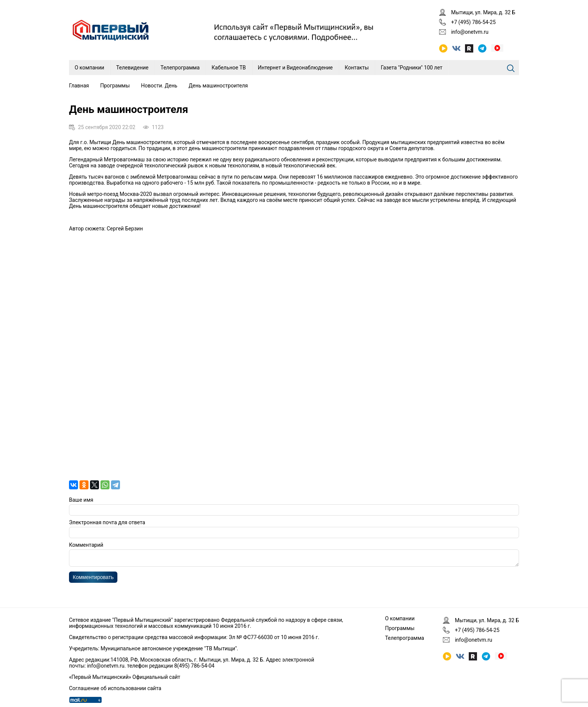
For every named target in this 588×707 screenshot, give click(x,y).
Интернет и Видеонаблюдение (295, 68)
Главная (79, 86)
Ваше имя (81, 500)
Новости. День (159, 86)
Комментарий (86, 545)
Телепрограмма (180, 68)
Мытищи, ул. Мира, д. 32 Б (483, 12)
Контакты (357, 68)
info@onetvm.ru (470, 32)
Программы (115, 86)
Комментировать (93, 579)
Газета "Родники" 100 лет (411, 68)
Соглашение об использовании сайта (115, 688)
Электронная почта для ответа (107, 522)
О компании (89, 68)
